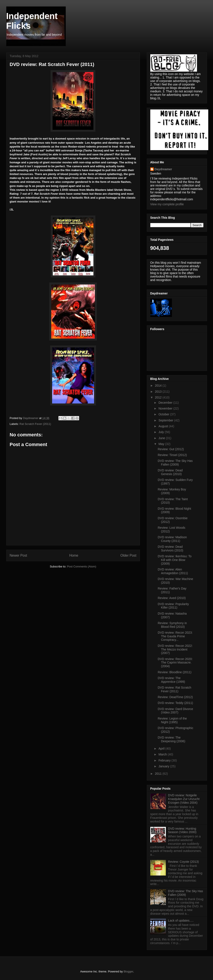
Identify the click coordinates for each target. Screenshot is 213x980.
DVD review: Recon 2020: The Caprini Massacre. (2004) (175, 663)
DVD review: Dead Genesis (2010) (170, 472)
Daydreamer (163, 169)
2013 (159, 392)
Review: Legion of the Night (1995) (172, 720)
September (166, 420)
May (162, 444)
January (164, 766)
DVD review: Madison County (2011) (172, 539)
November (166, 408)
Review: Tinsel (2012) (172, 455)
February (165, 760)
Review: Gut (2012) (171, 449)
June (162, 438)
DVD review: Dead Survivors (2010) (170, 549)
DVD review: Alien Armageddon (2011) (173, 571)
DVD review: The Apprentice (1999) (171, 680)
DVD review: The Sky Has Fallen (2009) (175, 463)
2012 (159, 397)
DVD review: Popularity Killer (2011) (173, 606)
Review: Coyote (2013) (183, 862)
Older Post (128, 555)
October (164, 414)
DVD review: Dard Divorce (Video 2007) (175, 711)
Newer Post (18, 555)
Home (74, 555)
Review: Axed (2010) (172, 598)
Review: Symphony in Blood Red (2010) (172, 625)
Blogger (128, 971)
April (162, 749)
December (166, 403)
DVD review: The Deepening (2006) (171, 739)
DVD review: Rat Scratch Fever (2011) (174, 689)
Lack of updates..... (181, 921)
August (164, 426)
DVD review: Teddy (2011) (175, 703)
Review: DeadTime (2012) (175, 697)
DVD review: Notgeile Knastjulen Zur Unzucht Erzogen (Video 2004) (184, 799)
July (162, 432)
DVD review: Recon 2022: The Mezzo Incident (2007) (175, 649)
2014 (159, 386)
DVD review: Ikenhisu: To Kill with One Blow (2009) (175, 560)
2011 (159, 774)
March (163, 754)
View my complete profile (167, 204)
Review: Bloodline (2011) (175, 672)
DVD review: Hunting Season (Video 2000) (182, 830)
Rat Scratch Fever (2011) (35, 424)
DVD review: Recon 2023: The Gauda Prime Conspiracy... (175, 636)
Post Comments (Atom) (82, 566)
